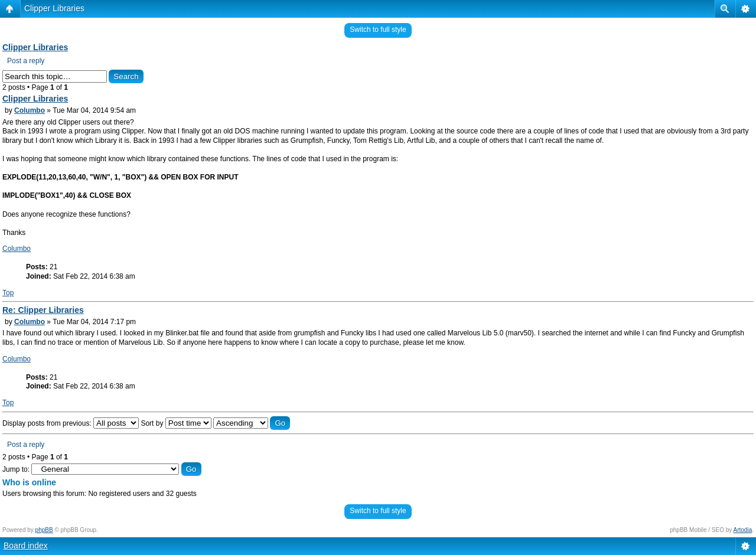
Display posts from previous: (71, 423)
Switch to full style (378, 30)
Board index (26, 546)
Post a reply (26, 61)
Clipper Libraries (54, 8)
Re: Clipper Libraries (43, 310)
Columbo (30, 110)
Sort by (176, 423)
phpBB (44, 530)
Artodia (743, 530)
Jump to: (16, 469)
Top (8, 293)
